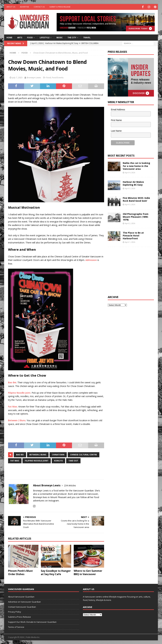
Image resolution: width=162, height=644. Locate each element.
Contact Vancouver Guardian (22, 607)
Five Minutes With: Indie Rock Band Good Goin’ (136, 199)
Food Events (58, 77)
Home (9, 37)
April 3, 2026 (130, 188)
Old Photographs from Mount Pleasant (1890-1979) (136, 216)
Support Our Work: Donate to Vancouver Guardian (32, 622)
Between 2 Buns (17, 420)
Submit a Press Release (60, 7)
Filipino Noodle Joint (19, 392)
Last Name (116, 131)
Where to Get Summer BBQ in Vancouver (88, 572)
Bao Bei (12, 382)
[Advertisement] (131, 270)
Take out (73, 460)
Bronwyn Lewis (34, 77)
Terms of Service (16, 627)
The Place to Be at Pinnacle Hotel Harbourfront (133, 235)
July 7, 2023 (17, 77)
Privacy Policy (15, 611)
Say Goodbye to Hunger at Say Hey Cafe (56, 572)
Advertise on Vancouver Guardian (24, 601)
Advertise (24, 7)
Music (60, 37)
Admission (91, 260)
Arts (20, 37)
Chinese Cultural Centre (84, 454)
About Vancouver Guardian (21, 596)
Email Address (118, 109)
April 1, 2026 (130, 242)
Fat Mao (13, 406)
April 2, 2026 (130, 223)
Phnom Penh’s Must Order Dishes (20, 572)
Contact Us (39, 7)
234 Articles (70, 485)
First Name (116, 120)
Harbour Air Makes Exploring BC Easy (133, 183)
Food (30, 37)
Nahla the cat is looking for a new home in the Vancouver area (136, 166)
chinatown (58, 454)
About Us (11, 7)
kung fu (58, 460)
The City (72, 37)
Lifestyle (45, 37)
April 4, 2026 (130, 172)
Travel (87, 37)
